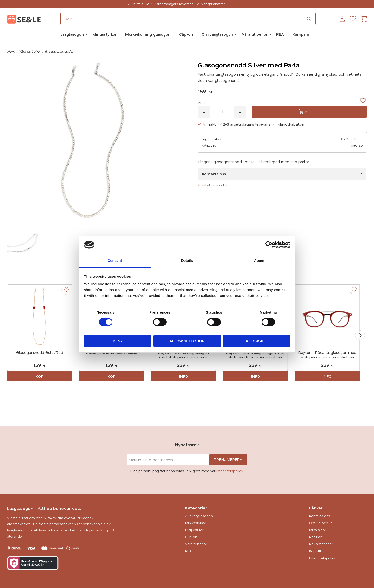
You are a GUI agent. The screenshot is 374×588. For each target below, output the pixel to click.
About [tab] (259, 261)
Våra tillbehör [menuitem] (255, 34)
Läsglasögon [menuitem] (72, 34)
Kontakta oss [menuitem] (320, 516)
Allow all (256, 341)
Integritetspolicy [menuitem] (323, 558)
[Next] (360, 335)
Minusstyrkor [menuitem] (105, 34)
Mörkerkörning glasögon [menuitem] (148, 34)
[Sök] (309, 19)
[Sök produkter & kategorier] (188, 19)
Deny (118, 341)
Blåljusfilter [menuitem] (194, 530)
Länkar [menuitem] (316, 508)
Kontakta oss (214, 174)
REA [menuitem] (280, 34)
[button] (353, 19)
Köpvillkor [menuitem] (317, 551)
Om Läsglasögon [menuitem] (217, 34)
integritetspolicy (230, 471)
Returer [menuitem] (315, 537)
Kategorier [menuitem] (196, 508)
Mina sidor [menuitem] (318, 530)
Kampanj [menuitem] (301, 34)
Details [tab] (187, 261)
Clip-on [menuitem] (186, 34)
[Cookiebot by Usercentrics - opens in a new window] (269, 245)
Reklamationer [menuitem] (321, 544)
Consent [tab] (115, 261)
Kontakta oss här (213, 185)
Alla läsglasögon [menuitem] (199, 516)
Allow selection (187, 341)
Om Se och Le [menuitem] (321, 523)
